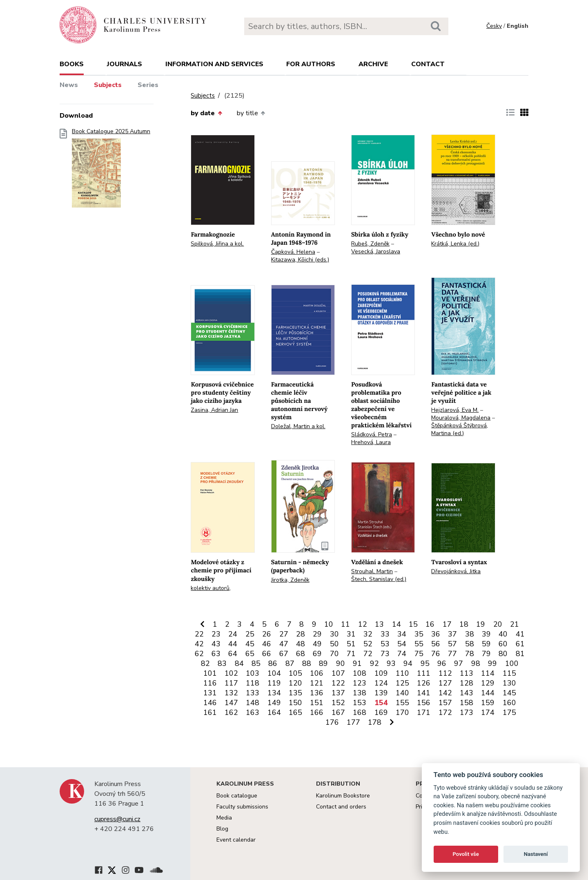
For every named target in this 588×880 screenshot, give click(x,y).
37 (452, 634)
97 (459, 663)
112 (445, 673)
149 (274, 703)
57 (452, 644)
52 (368, 644)
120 (295, 683)
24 (233, 634)
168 (360, 712)
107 (338, 673)
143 (467, 693)
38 (470, 634)
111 (424, 673)
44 (233, 644)
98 (476, 663)
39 (486, 634)
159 (488, 703)
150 (295, 703)
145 (509, 693)
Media (224, 818)
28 (301, 634)
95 (425, 663)
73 (385, 654)
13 (379, 624)
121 (317, 683)
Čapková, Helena (293, 252)
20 (498, 624)
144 (488, 693)
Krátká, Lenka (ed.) (455, 244)
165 (295, 712)
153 (360, 703)
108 (360, 673)
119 (274, 683)
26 (267, 634)
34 (402, 634)
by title (251, 113)
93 (391, 663)
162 (231, 712)
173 (467, 712)
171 (424, 712)
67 (284, 654)
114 (488, 673)
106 (317, 673)
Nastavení (536, 854)
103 (253, 673)
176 (332, 722)
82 (205, 663)
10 (329, 624)
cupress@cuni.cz (117, 819)
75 (419, 654)
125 (402, 683)
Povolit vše (466, 854)
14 (396, 624)
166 (317, 712)
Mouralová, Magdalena (461, 418)
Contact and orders (341, 807)
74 (402, 654)
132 (231, 693)
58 (470, 644)
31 (351, 634)
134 (274, 693)
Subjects (108, 85)
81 (520, 654)
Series (148, 85)
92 (374, 663)
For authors (311, 64)
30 (334, 634)
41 (520, 634)
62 (199, 654)
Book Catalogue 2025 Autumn (111, 171)
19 (481, 624)
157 (445, 703)
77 (452, 654)
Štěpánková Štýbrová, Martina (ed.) (460, 429)
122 (338, 683)
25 (250, 634)
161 (210, 712)
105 (295, 673)
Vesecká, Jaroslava (376, 251)
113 (467, 673)
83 (222, 663)
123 (360, 683)
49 (317, 644)
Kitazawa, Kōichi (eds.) (300, 260)
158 (467, 703)
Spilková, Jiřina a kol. (217, 244)
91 (357, 663)
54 (402, 644)
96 (442, 663)
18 (464, 624)
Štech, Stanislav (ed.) (379, 579)
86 (273, 663)
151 (317, 703)
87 (290, 663)
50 (334, 644)
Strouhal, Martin (372, 571)
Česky (494, 26)
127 (445, 683)
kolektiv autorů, (211, 588)
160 (509, 703)
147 (231, 703)
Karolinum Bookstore (343, 796)
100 (512, 663)
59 (486, 644)
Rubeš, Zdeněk (370, 244)
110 (402, 673)
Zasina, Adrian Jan (214, 410)
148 (253, 703)
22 (199, 634)
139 (381, 693)
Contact (428, 64)
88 (307, 663)
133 (253, 693)
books (72, 64)
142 (445, 693)
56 (436, 644)
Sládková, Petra (372, 434)
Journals (125, 64)
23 (216, 634)
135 (295, 693)
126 (424, 683)
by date (206, 113)
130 (509, 683)
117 (231, 683)
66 (267, 654)
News (69, 85)
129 (488, 683)
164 (274, 712)
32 (368, 634)
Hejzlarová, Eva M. (455, 410)
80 (503, 654)
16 (430, 624)
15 (413, 624)
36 (436, 634)
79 (486, 654)
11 (345, 624)
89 (323, 663)
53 (385, 644)
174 (488, 712)
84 (239, 663)
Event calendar (236, 840)
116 (210, 683)
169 (381, 712)
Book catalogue (237, 796)
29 (317, 634)
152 (338, 703)
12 (363, 624)
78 (470, 654)
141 (424, 693)
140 (402, 693)
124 (381, 683)
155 (402, 703)
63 (216, 654)
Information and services (214, 64)
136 (317, 693)
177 (353, 722)
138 (360, 693)
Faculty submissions (242, 807)
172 (445, 712)
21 (514, 624)
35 (419, 634)
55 (419, 644)
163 (253, 712)
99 (492, 663)
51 (351, 644)
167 (338, 712)
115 (509, 673)
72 (368, 654)
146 (210, 703)
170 (402, 712)
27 (284, 634)
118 (253, 683)
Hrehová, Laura (371, 442)
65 (250, 654)
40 (503, 634)
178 (375, 722)
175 (509, 712)
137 (338, 693)
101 (210, 673)
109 (381, 673)
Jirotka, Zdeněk (290, 580)
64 (233, 654)
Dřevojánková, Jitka (456, 571)
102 (231, 673)
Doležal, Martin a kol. (298, 426)
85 (256, 663)
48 (301, 644)
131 (210, 693)
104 (274, 673)
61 (520, 644)
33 (385, 634)
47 (284, 644)
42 (199, 644)
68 (301, 654)
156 (424, 703)
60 (503, 644)
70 (334, 654)
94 (408, 663)
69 (317, 654)
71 (351, 654)
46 (267, 644)
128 (467, 683)
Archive (373, 64)
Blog (222, 829)
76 (436, 654)
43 (216, 644)
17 (447, 624)
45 (250, 644)
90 (341, 663)
